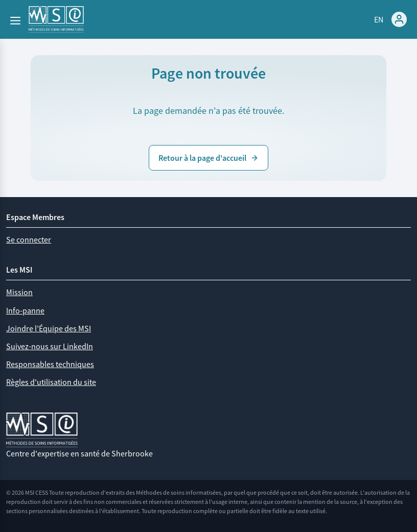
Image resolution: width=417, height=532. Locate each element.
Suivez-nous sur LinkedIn (50, 346)
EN (379, 19)
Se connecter (29, 239)
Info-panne (25, 310)
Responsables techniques (50, 364)
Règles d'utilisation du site (51, 382)
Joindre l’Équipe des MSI (49, 328)
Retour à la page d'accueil (208, 158)
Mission (19, 292)
